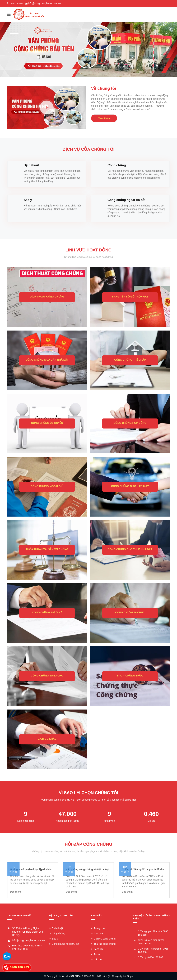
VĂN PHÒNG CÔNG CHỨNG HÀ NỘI (89, 976)
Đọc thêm (15, 892)
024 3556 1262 (20, 949)
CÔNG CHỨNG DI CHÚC (130, 613)
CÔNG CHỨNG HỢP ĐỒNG (130, 423)
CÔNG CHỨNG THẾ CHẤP (130, 360)
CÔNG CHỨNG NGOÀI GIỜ (47, 486)
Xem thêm (104, 118)
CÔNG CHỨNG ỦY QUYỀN (47, 423)
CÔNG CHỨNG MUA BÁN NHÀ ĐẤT (47, 360)
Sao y (54, 939)
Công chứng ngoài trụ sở (64, 944)
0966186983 (17, 3)
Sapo (130, 976)
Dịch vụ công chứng (103, 939)
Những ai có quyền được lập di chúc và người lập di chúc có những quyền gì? (55, 869)
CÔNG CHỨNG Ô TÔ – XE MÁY (130, 486)
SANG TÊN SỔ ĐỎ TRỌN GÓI (130, 297)
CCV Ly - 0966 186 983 (151, 957)
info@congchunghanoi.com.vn (45, 3)
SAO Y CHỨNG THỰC (130, 676)
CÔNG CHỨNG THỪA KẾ (47, 613)
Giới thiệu (98, 933)
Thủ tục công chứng (103, 944)
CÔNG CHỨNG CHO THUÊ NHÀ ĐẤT (130, 549)
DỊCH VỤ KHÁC (47, 739)
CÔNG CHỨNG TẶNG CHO (47, 676)
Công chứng (57, 933)
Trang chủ (98, 928)
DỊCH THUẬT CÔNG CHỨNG (47, 297)
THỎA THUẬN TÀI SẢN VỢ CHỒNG (47, 549)
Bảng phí (97, 949)
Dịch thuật (56, 928)
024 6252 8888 (32, 946)
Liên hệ (96, 959)
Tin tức (96, 954)
